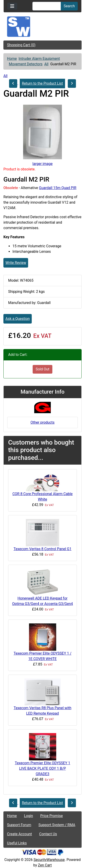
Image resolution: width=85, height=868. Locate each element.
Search (69, 6)
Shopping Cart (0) (21, 45)
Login (28, 816)
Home (12, 59)
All (46, 64)
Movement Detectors (26, 64)
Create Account (19, 834)
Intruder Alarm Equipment (39, 59)
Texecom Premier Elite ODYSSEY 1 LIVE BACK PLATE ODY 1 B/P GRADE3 (42, 768)
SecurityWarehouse (49, 860)
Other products (42, 422)
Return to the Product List (42, 83)
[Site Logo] (42, 27)
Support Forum (19, 825)
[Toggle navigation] (12, 6)
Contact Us (48, 834)
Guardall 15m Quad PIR (58, 188)
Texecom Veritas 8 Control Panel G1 (42, 549)
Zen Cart (45, 865)
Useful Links (17, 843)
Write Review (16, 263)
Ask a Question (18, 319)
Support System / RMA (57, 825)
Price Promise (52, 816)
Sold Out (42, 369)
